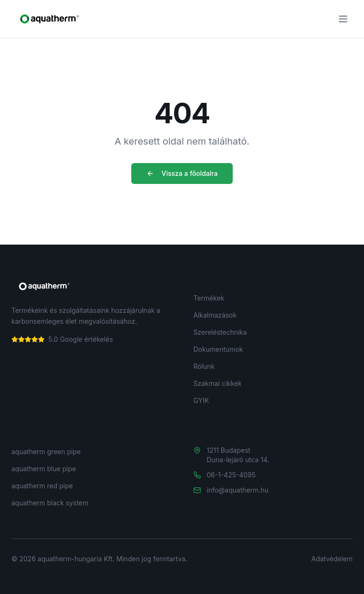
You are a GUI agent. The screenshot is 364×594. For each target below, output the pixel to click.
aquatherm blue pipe (44, 469)
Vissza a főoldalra (182, 173)
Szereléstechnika (220, 332)
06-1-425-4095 (231, 475)
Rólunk (204, 366)
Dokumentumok (218, 349)
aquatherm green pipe (46, 452)
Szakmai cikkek (218, 383)
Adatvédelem (332, 559)
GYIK (201, 400)
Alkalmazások (215, 315)
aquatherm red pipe (42, 486)
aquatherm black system (50, 503)
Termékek (209, 298)
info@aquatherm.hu (237, 490)
